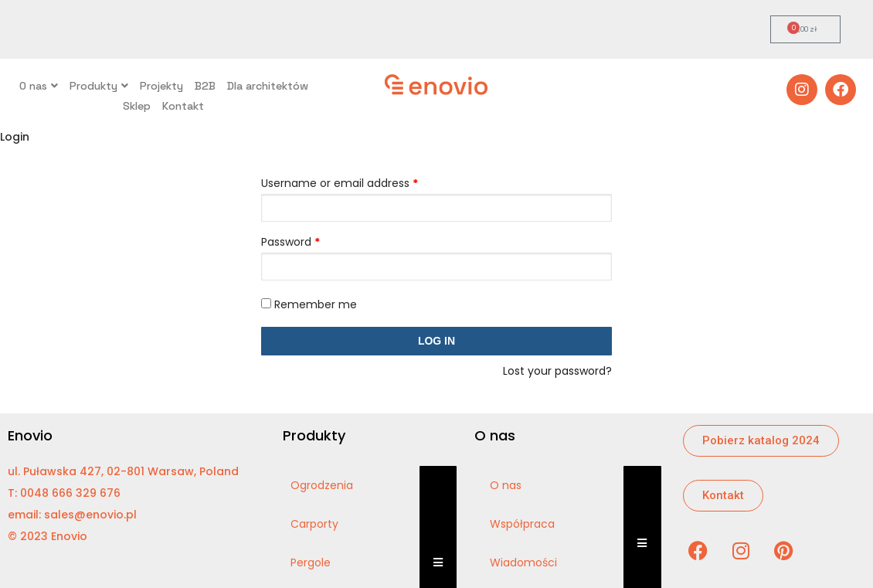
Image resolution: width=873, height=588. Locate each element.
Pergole (311, 563)
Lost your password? (557, 371)
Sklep (137, 106)
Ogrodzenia (322, 485)
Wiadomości (523, 563)
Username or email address (340, 183)
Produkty (99, 86)
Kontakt (183, 106)
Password (290, 242)
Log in (436, 341)
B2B (205, 86)
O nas (39, 86)
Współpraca (522, 524)
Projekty (161, 86)
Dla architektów (268, 86)
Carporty (314, 524)
